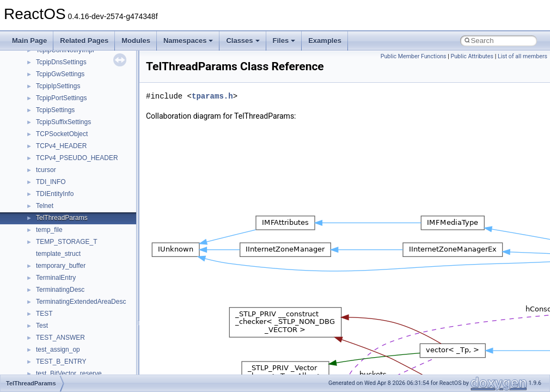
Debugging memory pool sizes (62, 66)
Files (284, 41)
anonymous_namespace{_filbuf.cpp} (88, 293)
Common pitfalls (42, 54)
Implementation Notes (50, 138)
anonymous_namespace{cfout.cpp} (87, 317)
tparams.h (212, 96)
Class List (41, 234)
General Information (47, 162)
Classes (243, 41)
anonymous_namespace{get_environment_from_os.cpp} (118, 353)
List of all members (522, 56)
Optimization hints (44, 126)
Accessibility (54, 281)
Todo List (32, 174)
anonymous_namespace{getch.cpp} (88, 365)
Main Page (29, 41)
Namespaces (188, 41)
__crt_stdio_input (61, 246)
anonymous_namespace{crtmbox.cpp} (91, 329)
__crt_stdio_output (63, 258)
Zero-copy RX (39, 90)
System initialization (47, 102)
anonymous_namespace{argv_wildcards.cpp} (102, 305)
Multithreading (39, 114)
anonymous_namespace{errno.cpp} (87, 341)
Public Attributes (472, 56)
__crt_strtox (53, 269)
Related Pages (84, 41)
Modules (136, 41)
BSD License (37, 150)
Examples (325, 41)
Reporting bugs (41, 78)
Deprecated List (41, 186)
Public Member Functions (414, 56)
